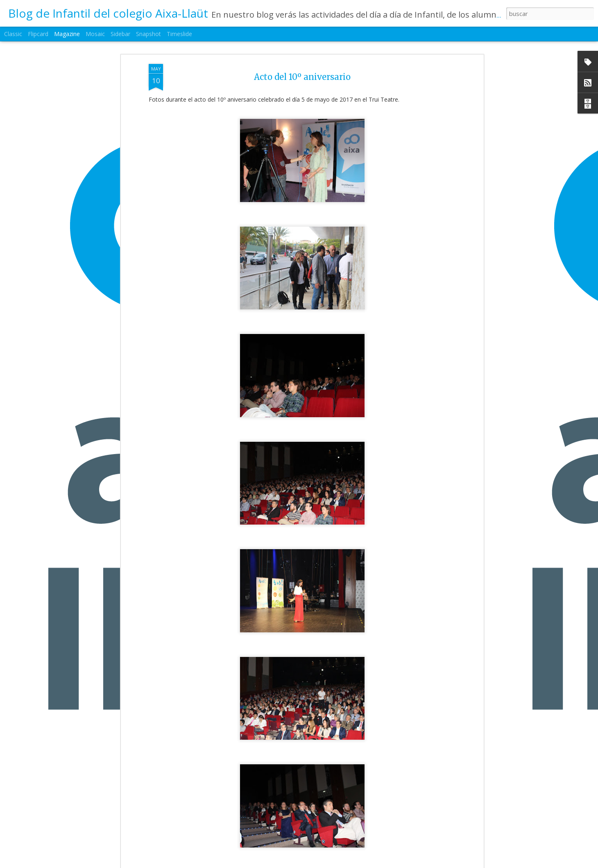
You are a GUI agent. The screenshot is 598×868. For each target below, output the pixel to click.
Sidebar (120, 34)
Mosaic (95, 34)
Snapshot (148, 34)
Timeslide (179, 34)
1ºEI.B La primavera (248, 859)
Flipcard (38, 34)
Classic (13, 34)
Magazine (67, 34)
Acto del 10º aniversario (302, 69)
